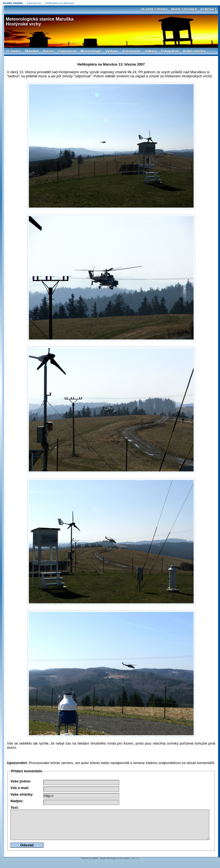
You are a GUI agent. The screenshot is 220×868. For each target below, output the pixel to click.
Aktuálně (32, 51)
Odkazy (151, 51)
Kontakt (208, 10)
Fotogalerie (170, 51)
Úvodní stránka (13, 3)
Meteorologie (91, 51)
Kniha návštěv (194, 51)
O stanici (13, 51)
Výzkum (112, 51)
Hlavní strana (154, 10)
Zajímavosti (67, 51)
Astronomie (131, 51)
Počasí (48, 51)
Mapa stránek (184, 10)
